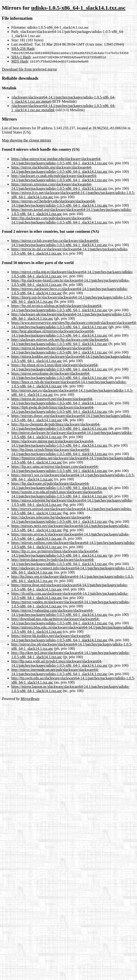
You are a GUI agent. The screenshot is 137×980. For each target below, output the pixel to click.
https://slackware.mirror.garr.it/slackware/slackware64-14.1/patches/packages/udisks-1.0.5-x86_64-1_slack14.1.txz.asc (59, 443)
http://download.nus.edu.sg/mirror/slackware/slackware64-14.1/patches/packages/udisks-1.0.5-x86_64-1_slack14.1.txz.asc (59, 621)
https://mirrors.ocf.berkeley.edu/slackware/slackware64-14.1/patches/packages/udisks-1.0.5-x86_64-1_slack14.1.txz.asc (59, 203)
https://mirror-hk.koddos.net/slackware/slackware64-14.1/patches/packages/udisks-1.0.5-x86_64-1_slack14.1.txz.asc (59, 638)
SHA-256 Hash (23, 49)
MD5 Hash (20, 61)
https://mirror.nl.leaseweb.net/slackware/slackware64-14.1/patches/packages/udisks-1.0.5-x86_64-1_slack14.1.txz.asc (59, 350)
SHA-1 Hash (21, 57)
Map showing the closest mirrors (27, 140)
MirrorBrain (30, 699)
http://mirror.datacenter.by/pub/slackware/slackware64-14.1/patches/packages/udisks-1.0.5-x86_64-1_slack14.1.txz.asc (59, 562)
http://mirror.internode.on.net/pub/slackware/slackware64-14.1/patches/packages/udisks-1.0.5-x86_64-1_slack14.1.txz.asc (59, 672)
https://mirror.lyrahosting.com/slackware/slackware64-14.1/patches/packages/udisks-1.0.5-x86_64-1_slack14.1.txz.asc (59, 612)
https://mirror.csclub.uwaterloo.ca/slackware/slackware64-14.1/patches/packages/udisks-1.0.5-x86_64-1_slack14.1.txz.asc (59, 243)
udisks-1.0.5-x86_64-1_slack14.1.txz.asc (78, 8)
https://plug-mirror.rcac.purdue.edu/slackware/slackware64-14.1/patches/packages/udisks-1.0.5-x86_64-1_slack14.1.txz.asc (59, 161)
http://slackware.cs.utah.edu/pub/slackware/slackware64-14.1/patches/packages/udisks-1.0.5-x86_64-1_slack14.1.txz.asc (59, 178)
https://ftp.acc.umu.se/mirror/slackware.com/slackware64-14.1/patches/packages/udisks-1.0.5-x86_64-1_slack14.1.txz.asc (59, 469)
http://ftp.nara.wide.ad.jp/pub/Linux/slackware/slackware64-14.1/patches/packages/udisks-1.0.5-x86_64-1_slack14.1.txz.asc (59, 663)
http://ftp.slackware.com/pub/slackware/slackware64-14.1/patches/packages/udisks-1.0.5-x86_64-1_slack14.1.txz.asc (59, 220)
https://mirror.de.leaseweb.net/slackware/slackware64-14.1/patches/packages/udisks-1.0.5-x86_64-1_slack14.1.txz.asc (59, 401)
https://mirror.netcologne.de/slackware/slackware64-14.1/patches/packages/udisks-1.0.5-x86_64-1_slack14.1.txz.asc (59, 376)
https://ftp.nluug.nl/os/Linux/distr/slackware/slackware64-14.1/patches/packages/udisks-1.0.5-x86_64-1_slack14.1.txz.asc (59, 367)
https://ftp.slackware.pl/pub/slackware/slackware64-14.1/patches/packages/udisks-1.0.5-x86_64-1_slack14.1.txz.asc (59, 486)
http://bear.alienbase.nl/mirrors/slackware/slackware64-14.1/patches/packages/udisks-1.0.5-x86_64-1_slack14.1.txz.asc (59, 333)
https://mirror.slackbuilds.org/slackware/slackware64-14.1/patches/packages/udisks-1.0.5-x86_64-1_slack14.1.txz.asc (59, 169)
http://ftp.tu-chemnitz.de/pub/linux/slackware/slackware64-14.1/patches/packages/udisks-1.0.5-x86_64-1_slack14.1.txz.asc (59, 426)
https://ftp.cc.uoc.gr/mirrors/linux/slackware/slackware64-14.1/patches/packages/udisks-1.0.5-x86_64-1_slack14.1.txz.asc (59, 553)
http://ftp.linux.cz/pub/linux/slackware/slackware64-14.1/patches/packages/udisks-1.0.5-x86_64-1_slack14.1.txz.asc (59, 452)
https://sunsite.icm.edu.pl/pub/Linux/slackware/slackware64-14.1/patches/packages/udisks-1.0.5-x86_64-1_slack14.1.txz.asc (59, 494)
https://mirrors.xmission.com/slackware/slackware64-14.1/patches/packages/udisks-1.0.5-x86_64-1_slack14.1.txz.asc (59, 186)
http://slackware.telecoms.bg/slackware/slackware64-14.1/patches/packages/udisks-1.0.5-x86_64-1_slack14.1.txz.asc (59, 519)
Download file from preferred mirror (29, 69)
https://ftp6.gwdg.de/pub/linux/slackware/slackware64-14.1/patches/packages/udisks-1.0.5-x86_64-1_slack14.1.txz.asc (59, 409)
